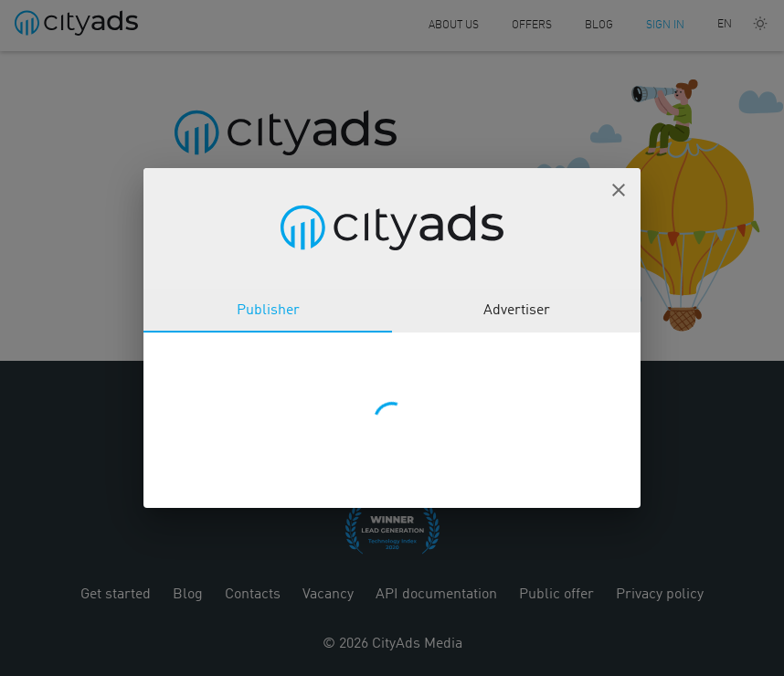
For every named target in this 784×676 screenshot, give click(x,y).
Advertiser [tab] (517, 311)
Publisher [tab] (268, 311)
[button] (619, 190)
